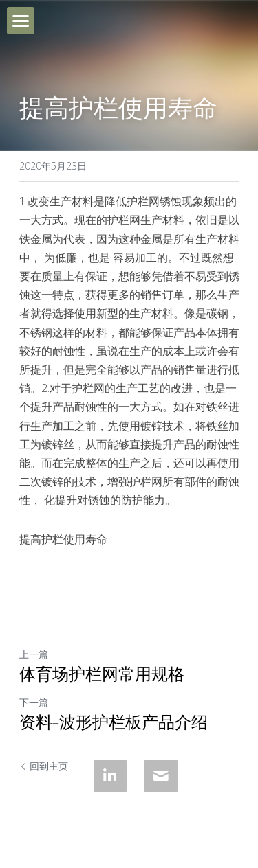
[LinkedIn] (110, 776)
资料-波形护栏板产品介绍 (114, 723)
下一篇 (34, 702)
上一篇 (34, 654)
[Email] (161, 776)
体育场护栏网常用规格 (102, 675)
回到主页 (44, 766)
